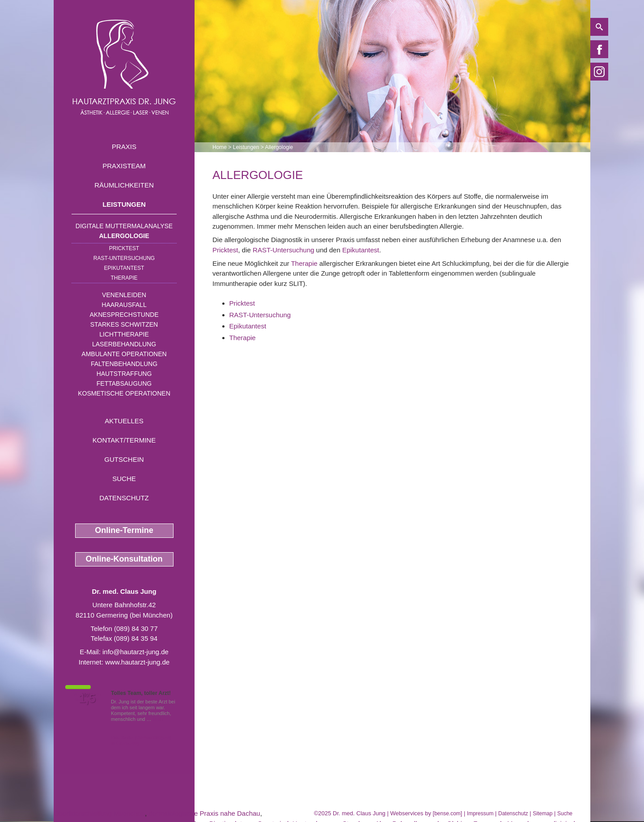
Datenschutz (124, 498)
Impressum (480, 813)
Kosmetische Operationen (124, 393)
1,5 (87, 698)
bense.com (447, 813)
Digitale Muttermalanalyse (124, 226)
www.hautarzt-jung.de (137, 662)
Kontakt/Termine (124, 440)
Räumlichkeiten (124, 185)
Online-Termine (124, 530)
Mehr (159, 719)
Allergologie (124, 236)
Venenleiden (124, 295)
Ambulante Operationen (124, 354)
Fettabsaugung (124, 383)
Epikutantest (124, 268)
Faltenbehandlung (124, 364)
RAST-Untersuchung (124, 258)
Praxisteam (124, 166)
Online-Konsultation (124, 559)
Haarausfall (124, 305)
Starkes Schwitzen (124, 324)
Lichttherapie (124, 334)
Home (220, 147)
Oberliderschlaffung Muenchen (99, 813)
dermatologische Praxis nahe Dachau (204, 813)
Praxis (124, 147)
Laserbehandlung (124, 344)
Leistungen (124, 204)
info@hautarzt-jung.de (136, 652)
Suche (124, 479)
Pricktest (124, 248)
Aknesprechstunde (124, 315)
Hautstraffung (124, 374)
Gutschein (124, 459)
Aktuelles (124, 421)
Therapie (124, 278)
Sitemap (542, 813)
